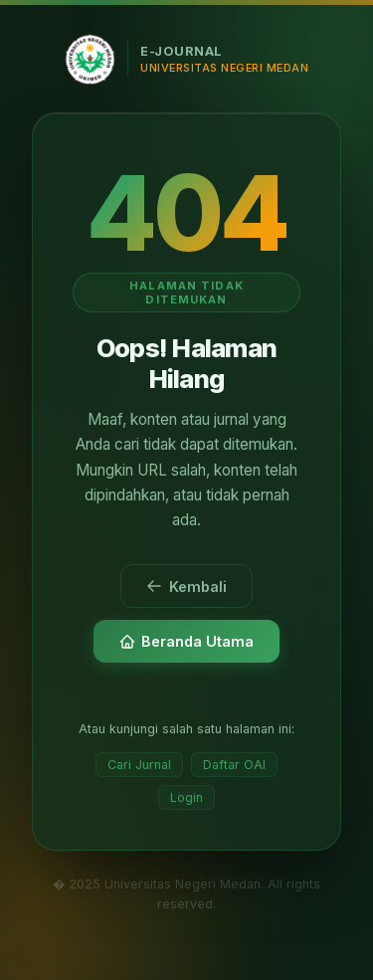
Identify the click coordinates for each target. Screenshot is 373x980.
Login (186, 797)
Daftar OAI (234, 765)
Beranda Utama (186, 641)
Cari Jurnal (139, 765)
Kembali (186, 587)
